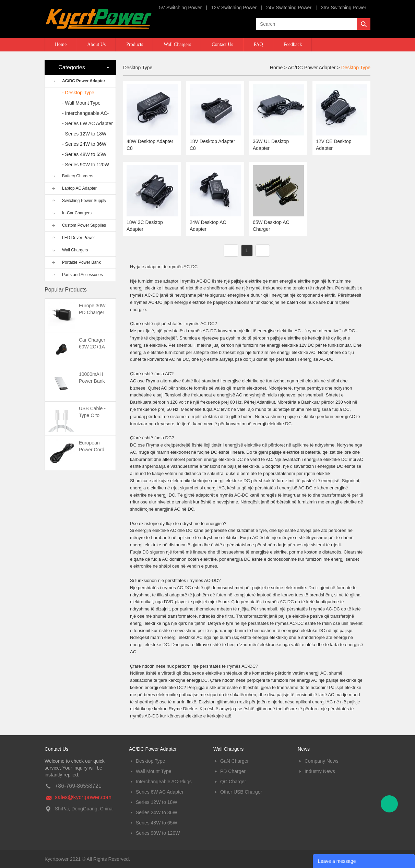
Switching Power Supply (84, 201)
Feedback (293, 44)
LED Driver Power (79, 238)
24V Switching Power (289, 8)
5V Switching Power (181, 8)
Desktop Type (356, 68)
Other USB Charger (241, 792)
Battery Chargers (78, 176)
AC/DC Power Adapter (84, 81)
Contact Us (222, 44)
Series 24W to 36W (157, 812)
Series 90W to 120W (158, 833)
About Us (96, 44)
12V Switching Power (234, 8)
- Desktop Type (78, 93)
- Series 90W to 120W (86, 165)
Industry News (320, 771)
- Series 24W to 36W (84, 144)
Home (61, 44)
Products (135, 44)
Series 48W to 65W (157, 823)
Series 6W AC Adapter (160, 792)
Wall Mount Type (154, 771)
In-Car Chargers (77, 213)
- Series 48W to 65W (84, 154)
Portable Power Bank (81, 262)
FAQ (258, 44)
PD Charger (233, 771)
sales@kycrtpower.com (83, 797)
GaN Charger (234, 761)
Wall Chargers (177, 44)
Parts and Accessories (82, 275)
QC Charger (233, 782)
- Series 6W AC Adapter (87, 123)
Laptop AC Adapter (79, 188)
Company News (322, 761)
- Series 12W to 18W (84, 134)
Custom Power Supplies (84, 225)
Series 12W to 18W (157, 802)
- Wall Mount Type (81, 103)
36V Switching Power (344, 8)
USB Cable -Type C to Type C (92, 415)
